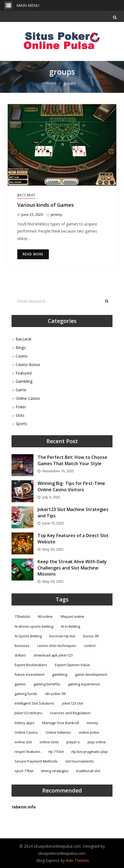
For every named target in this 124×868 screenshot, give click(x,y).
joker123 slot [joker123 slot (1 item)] (73, 703)
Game (21, 390)
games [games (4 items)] (20, 684)
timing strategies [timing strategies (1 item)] (55, 771)
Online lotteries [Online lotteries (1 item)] (58, 732)
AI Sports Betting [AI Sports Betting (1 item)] (28, 636)
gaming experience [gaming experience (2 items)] (84, 684)
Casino (22, 356)
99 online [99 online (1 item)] (45, 616)
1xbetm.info (24, 807)
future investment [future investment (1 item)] (29, 674)
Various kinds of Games (46, 205)
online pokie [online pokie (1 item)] (89, 732)
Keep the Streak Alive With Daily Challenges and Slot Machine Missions (72, 568)
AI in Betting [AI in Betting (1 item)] (71, 626)
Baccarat (26, 195)
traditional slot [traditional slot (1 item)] (88, 771)
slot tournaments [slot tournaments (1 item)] (80, 761)
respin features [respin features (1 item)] (28, 752)
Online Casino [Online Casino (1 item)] (26, 732)
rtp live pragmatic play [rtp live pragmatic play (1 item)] (90, 752)
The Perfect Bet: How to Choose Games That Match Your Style (72, 460)
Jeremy (57, 214)
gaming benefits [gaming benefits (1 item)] (47, 684)
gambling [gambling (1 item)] (60, 674)
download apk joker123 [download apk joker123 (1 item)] (53, 655)
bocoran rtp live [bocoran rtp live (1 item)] (62, 636)
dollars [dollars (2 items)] (20, 655)
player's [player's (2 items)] (73, 742)
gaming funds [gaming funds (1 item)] (26, 694)
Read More (33, 254)
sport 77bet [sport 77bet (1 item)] (24, 771)
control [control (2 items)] (90, 646)
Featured (24, 373)
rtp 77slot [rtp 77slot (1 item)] (56, 752)
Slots (20, 415)
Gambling (24, 381)
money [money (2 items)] (92, 723)
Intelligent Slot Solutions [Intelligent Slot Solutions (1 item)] (34, 703)
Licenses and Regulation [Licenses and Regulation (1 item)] (70, 713)
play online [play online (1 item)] (97, 742)
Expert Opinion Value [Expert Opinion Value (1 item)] (72, 665)
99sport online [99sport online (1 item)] (72, 616)
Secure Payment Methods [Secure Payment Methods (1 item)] (36, 761)
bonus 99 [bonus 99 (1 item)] (91, 636)
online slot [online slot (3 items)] (23, 742)
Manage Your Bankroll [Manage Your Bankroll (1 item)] (61, 723)
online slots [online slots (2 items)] (49, 742)
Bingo (21, 348)
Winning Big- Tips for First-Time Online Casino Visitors (71, 486)
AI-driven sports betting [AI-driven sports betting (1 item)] (34, 626)
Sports (21, 424)
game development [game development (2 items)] (91, 674)
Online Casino (28, 398)
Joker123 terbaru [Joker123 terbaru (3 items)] (28, 713)
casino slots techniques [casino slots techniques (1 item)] (57, 646)
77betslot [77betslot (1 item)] (22, 616)
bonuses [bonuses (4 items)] (22, 646)
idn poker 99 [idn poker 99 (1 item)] (55, 694)
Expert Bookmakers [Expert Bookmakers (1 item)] (31, 665)
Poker (21, 407)
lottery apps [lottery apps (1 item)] (25, 723)
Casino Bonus (28, 365)
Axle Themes (77, 860)
